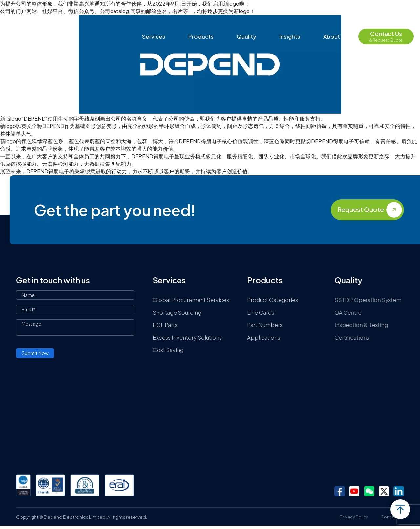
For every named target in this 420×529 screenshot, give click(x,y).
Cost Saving (168, 350)
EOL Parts (165, 325)
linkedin (399, 491)
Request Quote (361, 209)
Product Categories (273, 300)
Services (154, 36)
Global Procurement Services (191, 300)
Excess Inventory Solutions (187, 337)
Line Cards (261, 312)
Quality (246, 36)
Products (201, 36)
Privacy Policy (354, 517)
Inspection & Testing (365, 325)
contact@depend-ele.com (320, 10)
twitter (384, 491)
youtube (354, 491)
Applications (264, 337)
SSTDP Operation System (372, 300)
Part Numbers (265, 325)
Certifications (356, 337)
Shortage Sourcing (177, 312)
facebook (340, 491)
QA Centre (352, 312)
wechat (369, 491)
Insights (290, 36)
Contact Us (392, 517)
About (332, 36)
